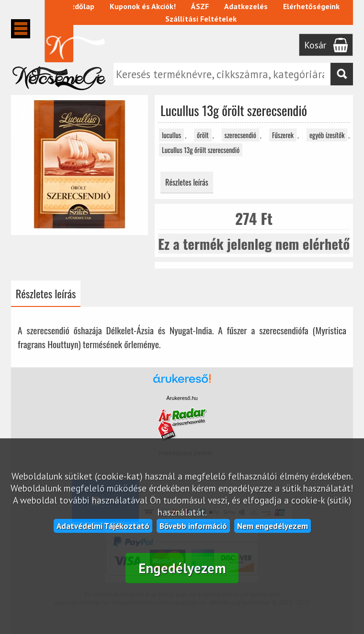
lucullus (171, 135)
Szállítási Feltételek (201, 19)
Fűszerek (283, 135)
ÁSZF (200, 6)
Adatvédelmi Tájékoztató (103, 526)
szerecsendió (240, 135)
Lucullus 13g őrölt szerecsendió (201, 150)
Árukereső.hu (182, 398)
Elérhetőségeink (311, 6)
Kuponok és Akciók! (143, 6)
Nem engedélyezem (273, 526)
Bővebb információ (193, 526)
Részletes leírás (187, 182)
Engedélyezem (182, 568)
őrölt (203, 135)
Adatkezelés (246, 6)
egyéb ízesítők (327, 135)
